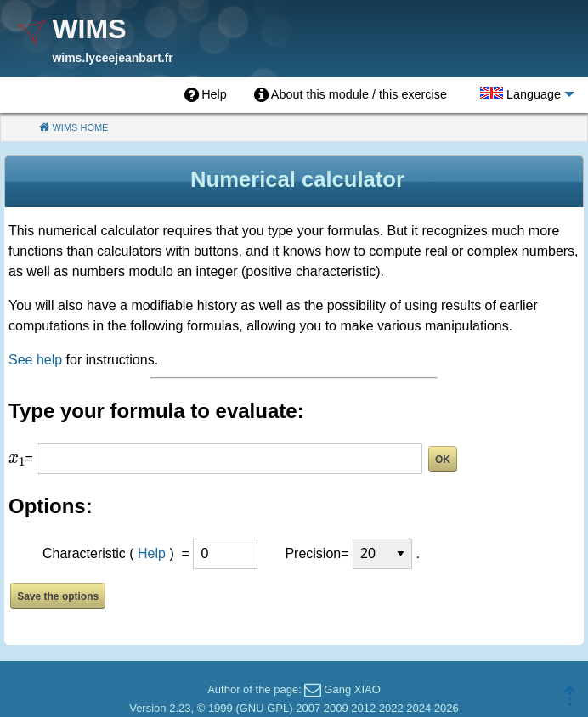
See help (35, 360)
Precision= (317, 553)
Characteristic (84, 553)
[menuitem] (206, 95)
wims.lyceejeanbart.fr (112, 58)
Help (152, 553)
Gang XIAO (352, 689)
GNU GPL (265, 708)
